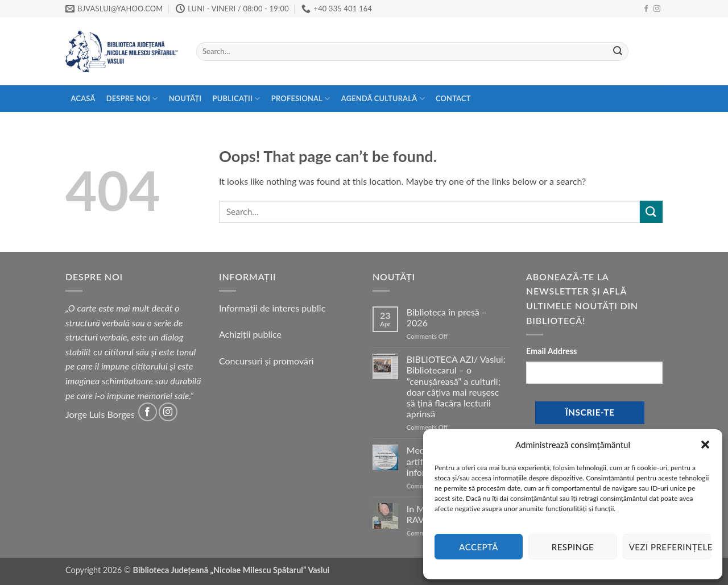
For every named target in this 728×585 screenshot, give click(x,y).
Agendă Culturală (383, 99)
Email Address (551, 351)
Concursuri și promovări (266, 361)
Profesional (301, 99)
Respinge (573, 547)
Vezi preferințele (670, 547)
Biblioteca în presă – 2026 (447, 317)
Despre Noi (132, 99)
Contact (453, 98)
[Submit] (618, 52)
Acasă (83, 98)
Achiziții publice (250, 334)
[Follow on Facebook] (646, 9)
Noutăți (185, 98)
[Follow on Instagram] (657, 9)
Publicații (237, 99)
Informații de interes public (272, 308)
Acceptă (479, 547)
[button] (705, 445)
